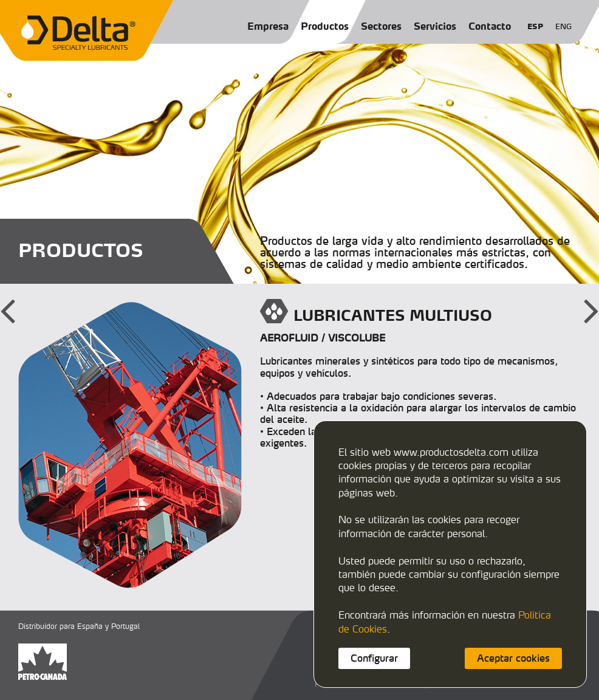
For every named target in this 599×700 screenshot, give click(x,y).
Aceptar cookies (513, 658)
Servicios (435, 26)
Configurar (374, 658)
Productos (325, 26)
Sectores (381, 26)
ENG (563, 26)
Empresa (268, 26)
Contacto (490, 26)
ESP (535, 26)
